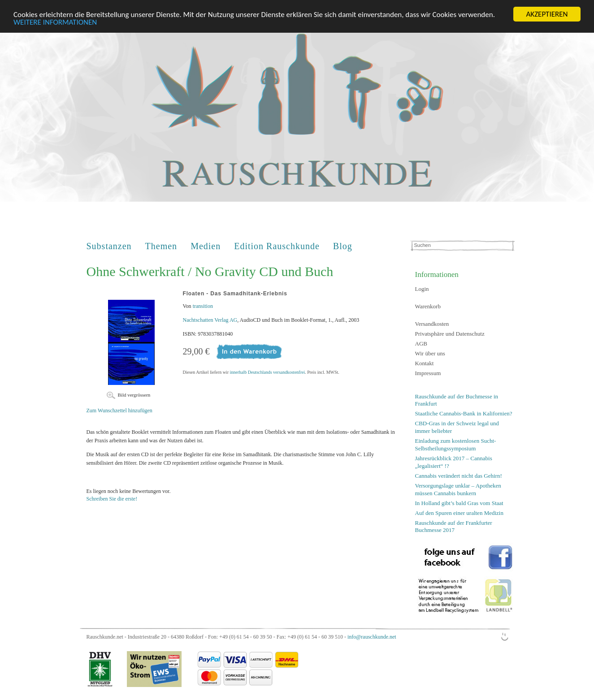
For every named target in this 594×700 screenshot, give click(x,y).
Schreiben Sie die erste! (112, 499)
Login (422, 289)
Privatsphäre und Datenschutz (450, 334)
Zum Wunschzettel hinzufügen (119, 410)
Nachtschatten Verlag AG (210, 320)
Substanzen (109, 246)
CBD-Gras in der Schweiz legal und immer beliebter (457, 427)
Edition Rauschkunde (277, 246)
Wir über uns (430, 353)
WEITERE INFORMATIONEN (55, 22)
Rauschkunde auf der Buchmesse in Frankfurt (457, 400)
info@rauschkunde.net (372, 637)
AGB (421, 344)
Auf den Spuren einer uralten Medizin (459, 512)
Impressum (428, 373)
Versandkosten (432, 324)
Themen (161, 246)
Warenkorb (428, 306)
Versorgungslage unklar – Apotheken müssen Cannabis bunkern (458, 489)
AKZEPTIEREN (547, 14)
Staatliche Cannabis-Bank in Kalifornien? (464, 413)
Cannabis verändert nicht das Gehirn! (459, 476)
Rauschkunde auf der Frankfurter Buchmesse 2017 (454, 526)
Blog (343, 246)
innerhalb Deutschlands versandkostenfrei (267, 372)
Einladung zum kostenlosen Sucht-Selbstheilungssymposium (456, 445)
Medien (206, 246)
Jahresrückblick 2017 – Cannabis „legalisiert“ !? (454, 462)
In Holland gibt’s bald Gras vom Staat (459, 503)
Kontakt (425, 363)
